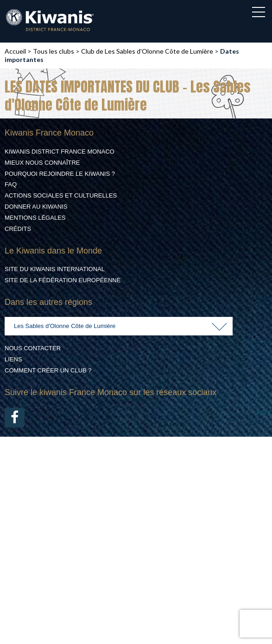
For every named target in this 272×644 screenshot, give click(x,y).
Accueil (15, 51)
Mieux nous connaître (42, 163)
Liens (13, 359)
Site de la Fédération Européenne (63, 280)
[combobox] (119, 326)
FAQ (11, 184)
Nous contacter (33, 348)
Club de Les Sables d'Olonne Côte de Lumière (147, 51)
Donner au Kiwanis (36, 207)
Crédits (18, 229)
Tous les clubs (54, 51)
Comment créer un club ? (48, 370)
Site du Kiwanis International (55, 269)
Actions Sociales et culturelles (61, 195)
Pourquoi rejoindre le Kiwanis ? (60, 174)
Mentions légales (35, 218)
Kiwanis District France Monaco (60, 152)
